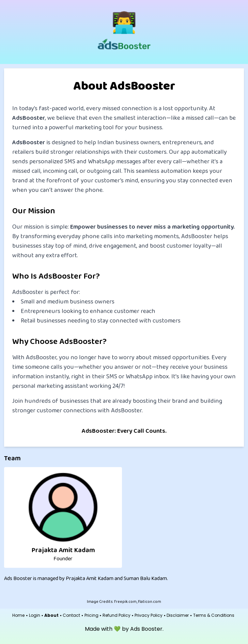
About (51, 615)
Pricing (91, 615)
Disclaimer (178, 615)
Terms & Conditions (214, 615)
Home (18, 615)
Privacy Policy (149, 615)
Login (35, 615)
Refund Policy (117, 615)
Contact (71, 615)
